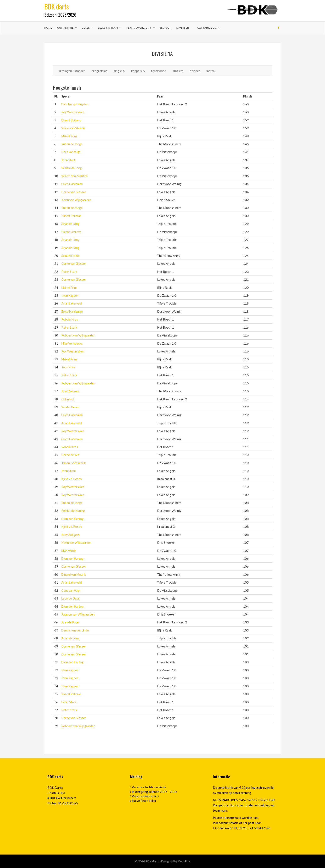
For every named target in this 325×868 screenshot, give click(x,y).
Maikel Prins (70, 136)
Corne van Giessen (74, 192)
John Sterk (69, 160)
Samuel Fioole (71, 256)
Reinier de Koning (74, 511)
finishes (195, 71)
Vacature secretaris (145, 796)
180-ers (178, 71)
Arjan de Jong (71, 224)
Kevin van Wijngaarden (77, 200)
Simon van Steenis (74, 128)
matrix (211, 71)
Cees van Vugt (71, 152)
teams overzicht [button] (139, 28)
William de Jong (72, 168)
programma (99, 71)
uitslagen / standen (72, 71)
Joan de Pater (71, 622)
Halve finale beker (144, 801)
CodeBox (184, 861)
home (48, 28)
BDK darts (153, 861)
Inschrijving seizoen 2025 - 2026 (155, 792)
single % (119, 71)
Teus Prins (69, 367)
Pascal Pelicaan (72, 216)
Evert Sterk (69, 702)
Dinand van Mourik (74, 574)
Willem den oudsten (75, 176)
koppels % (138, 71)
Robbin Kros (70, 319)
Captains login (208, 28)
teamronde (159, 71)
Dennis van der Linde (76, 630)
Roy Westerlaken (73, 112)
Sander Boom (70, 407)
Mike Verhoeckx (72, 343)
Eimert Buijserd (72, 120)
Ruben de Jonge (72, 144)
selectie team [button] (108, 28)
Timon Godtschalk (74, 463)
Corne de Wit (70, 455)
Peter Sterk (69, 272)
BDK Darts (55, 788)
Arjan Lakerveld (72, 303)
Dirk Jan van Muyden (76, 104)
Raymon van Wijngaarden (79, 614)
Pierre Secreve (72, 232)
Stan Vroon (69, 551)
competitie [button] (66, 28)
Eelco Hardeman (73, 184)
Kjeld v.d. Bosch (72, 479)
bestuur (166, 28)
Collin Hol (68, 399)
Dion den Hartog (73, 519)
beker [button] (86, 28)
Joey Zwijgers (71, 391)
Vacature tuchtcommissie (149, 787)
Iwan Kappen (70, 295)
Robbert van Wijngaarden (79, 335)
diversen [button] (183, 28)
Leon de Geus (71, 598)
